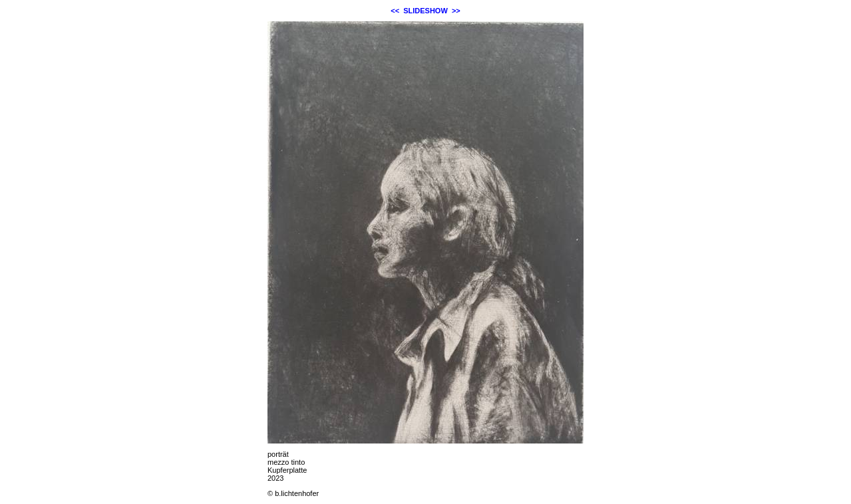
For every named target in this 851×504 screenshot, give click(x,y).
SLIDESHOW (425, 11)
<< (395, 11)
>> (456, 11)
